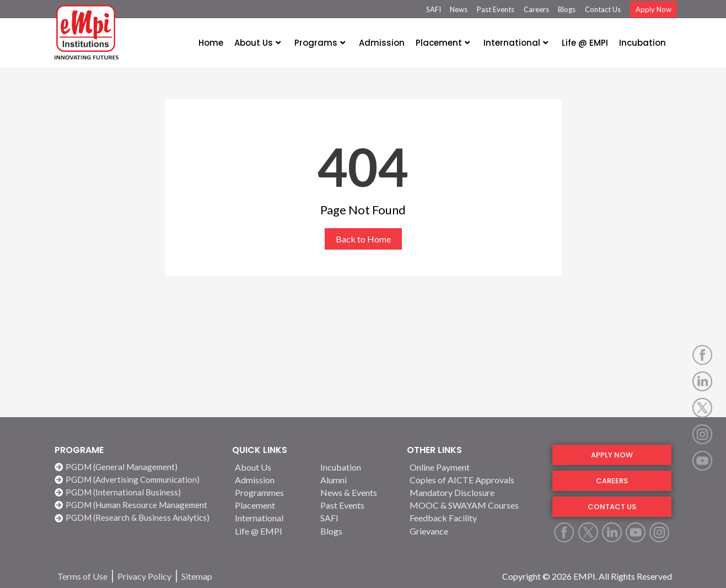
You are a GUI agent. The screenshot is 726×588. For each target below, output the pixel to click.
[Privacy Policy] (144, 576)
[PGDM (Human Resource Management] (138, 505)
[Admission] (271, 480)
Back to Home (363, 239)
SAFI (434, 9)
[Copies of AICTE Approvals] (474, 480)
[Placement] (271, 505)
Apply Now (654, 9)
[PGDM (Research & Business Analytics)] (138, 518)
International (516, 43)
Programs (320, 43)
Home (211, 43)
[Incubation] (357, 467)
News (459, 9)
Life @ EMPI (585, 43)
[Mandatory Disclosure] (474, 492)
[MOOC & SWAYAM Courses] (474, 505)
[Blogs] (357, 531)
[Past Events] (357, 505)
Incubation (642, 43)
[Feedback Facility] (474, 518)
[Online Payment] (474, 467)
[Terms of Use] (82, 576)
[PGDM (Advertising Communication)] (138, 480)
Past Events (496, 9)
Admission (382, 43)
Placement (443, 43)
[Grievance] (474, 531)
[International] (271, 518)
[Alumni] (357, 480)
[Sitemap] (197, 576)
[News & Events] (357, 492)
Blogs (567, 9)
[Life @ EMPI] (271, 531)
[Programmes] (271, 492)
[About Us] (271, 467)
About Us (257, 43)
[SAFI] (357, 518)
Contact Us (603, 9)
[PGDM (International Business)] (138, 492)
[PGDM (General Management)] (138, 467)
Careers (536, 9)
